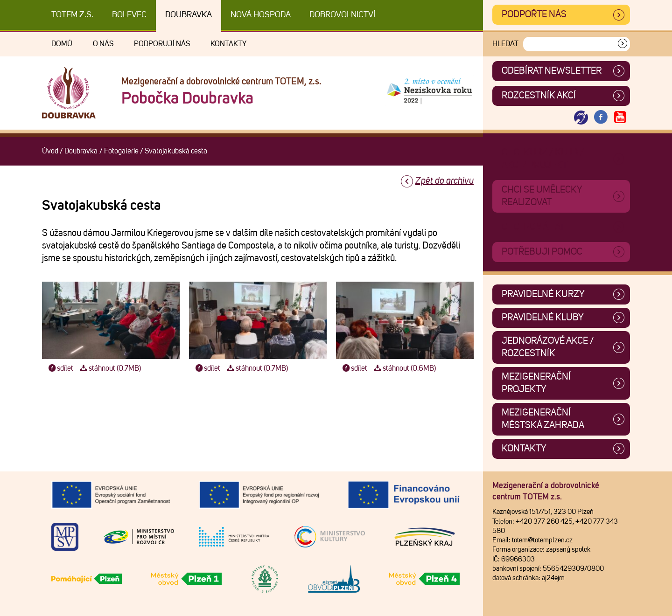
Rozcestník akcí (539, 96)
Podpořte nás (534, 14)
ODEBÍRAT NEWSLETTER (552, 71)
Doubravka (189, 15)
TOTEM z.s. (72, 15)
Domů (62, 44)
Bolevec (129, 15)
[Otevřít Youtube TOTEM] (620, 118)
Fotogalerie (121, 151)
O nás (103, 44)
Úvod (50, 151)
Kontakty (228, 44)
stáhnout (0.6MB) (404, 368)
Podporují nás (162, 44)
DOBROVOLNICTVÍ (342, 15)
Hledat (505, 44)
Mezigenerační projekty (536, 383)
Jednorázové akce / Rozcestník (548, 347)
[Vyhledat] (623, 44)
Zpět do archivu (444, 181)
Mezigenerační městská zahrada (543, 419)
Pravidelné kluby (543, 318)
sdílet (60, 368)
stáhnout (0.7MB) (109, 368)
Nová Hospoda (261, 15)
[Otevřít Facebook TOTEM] (601, 118)
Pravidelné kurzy (543, 294)
